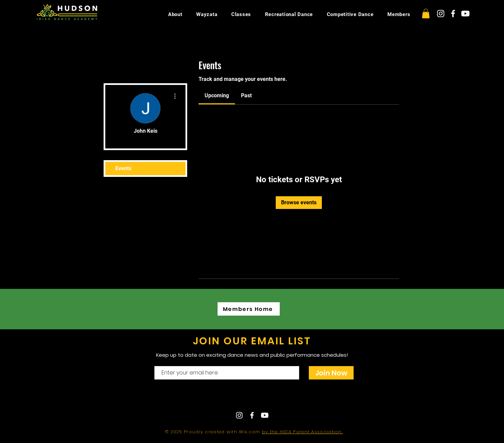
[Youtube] (465, 14)
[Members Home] (249, 309)
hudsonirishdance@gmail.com (310, 398)
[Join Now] (331, 373)
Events (123, 168)
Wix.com (250, 432)
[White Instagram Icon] (441, 14)
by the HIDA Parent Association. (302, 432)
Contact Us (232, 398)
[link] (217, 95)
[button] (426, 14)
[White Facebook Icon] (453, 14)
